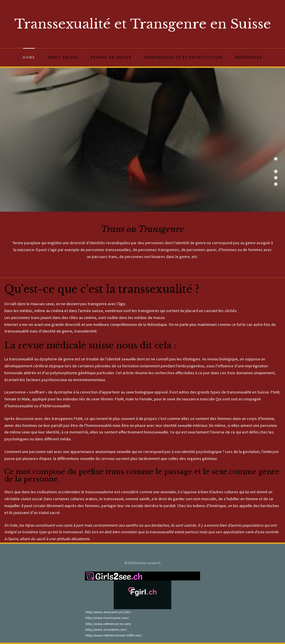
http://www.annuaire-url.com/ (108, 612)
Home (29, 57)
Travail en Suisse (111, 57)
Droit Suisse (63, 57)
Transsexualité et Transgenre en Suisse (143, 24)
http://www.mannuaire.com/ (107, 618)
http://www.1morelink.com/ (106, 629)
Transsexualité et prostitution (183, 57)
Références (249, 57)
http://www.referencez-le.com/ (108, 624)
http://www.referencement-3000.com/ (113, 635)
